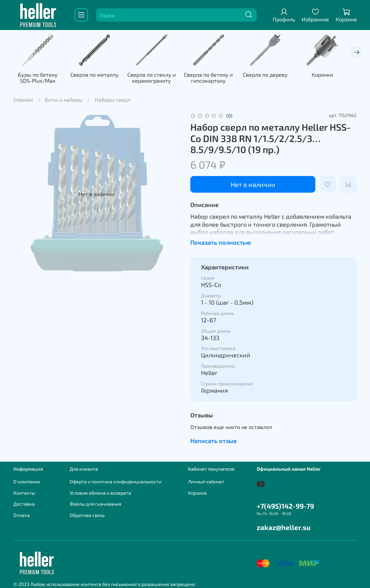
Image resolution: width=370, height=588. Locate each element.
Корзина (197, 493)
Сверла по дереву (273, 75)
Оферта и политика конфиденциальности (115, 481)
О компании (27, 481)
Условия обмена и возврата (100, 493)
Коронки (331, 75)
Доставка (24, 504)
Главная (23, 100)
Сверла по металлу (97, 75)
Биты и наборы (64, 100)
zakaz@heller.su (283, 527)
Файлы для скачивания (95, 504)
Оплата (21, 515)
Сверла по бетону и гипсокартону (214, 78)
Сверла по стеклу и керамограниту (156, 78)
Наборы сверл (112, 100)
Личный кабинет (206, 481)
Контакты (24, 493)
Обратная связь (87, 515)
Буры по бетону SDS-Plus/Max (38, 78)
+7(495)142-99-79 (285, 506)
